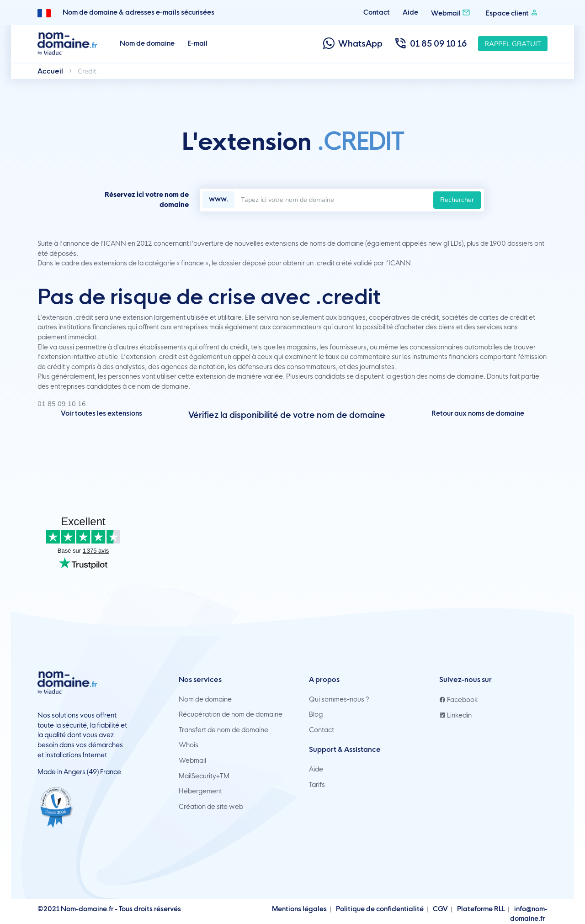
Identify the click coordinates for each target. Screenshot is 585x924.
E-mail (197, 43)
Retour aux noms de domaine (478, 413)
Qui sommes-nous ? (339, 699)
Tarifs (317, 785)
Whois (189, 745)
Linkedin (455, 715)
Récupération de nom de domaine (231, 714)
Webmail (451, 13)
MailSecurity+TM (204, 776)
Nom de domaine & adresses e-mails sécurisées (138, 12)
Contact (377, 12)
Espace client (512, 13)
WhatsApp (352, 44)
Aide (410, 12)
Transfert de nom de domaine (223, 730)
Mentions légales (299, 909)
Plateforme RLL (481, 909)
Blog (316, 714)
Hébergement (200, 791)
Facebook (459, 700)
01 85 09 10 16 (430, 44)
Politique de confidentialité (380, 909)
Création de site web (211, 807)
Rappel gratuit (513, 44)
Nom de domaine (147, 43)
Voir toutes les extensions (101, 413)
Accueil (50, 71)
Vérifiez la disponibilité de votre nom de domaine (287, 415)
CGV (440, 909)
